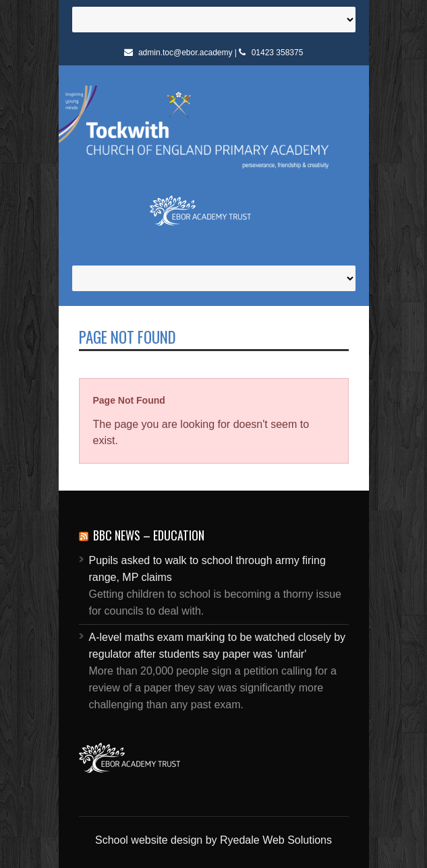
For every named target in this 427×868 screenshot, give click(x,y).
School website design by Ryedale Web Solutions (213, 840)
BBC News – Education (149, 535)
